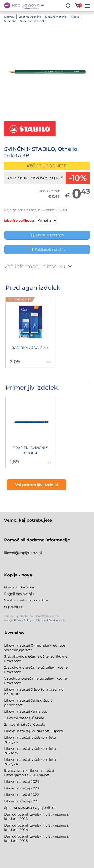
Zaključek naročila (47, 249)
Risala (75, 17)
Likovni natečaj (17, 801)
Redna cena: (49, 191)
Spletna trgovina (30, 17)
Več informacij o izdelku (38, 266)
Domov (9, 17)
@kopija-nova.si (28, 553)
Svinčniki (10, 21)
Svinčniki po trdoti (33, 21)
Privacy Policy (23, 620)
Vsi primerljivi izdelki (37, 485)
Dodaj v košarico (47, 235)
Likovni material (56, 17)
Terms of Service (48, 620)
